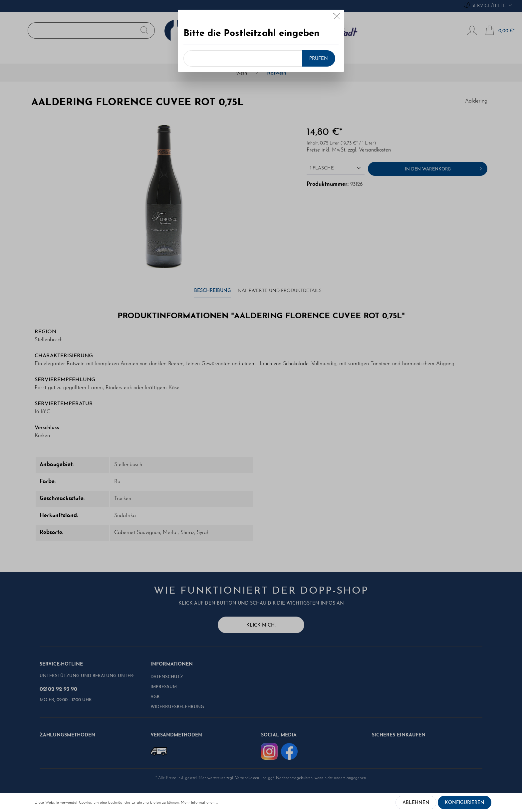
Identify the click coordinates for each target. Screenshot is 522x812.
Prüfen (319, 59)
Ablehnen (416, 803)
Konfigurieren (465, 803)
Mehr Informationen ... (199, 803)
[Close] (337, 18)
